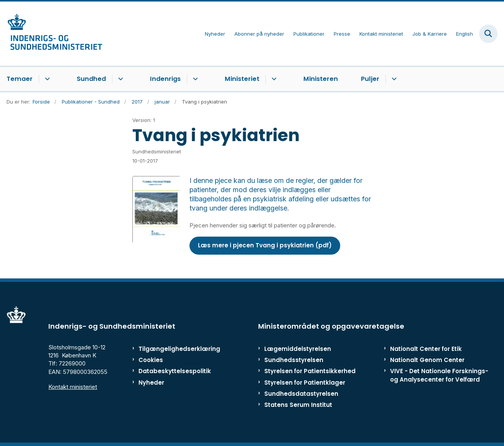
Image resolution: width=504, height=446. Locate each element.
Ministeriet (242, 79)
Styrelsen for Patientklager (305, 383)
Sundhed (91, 79)
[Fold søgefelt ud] (488, 34)
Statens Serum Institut (298, 405)
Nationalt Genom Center (427, 360)
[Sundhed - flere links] (119, 79)
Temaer (20, 79)
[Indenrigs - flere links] (194, 79)
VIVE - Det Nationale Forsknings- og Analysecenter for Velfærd (439, 375)
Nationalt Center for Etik (426, 349)
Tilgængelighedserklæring (171, 349)
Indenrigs (165, 79)
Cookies (151, 360)
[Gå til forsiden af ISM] (54, 34)
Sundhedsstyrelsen (294, 360)
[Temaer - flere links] (46, 79)
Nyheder (151, 383)
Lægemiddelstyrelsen (298, 349)
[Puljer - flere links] (393, 79)
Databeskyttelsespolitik (171, 371)
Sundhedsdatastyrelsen (301, 394)
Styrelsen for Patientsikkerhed (310, 371)
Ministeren (321, 79)
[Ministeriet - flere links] (273, 79)
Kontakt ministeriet (73, 387)
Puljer (370, 79)
